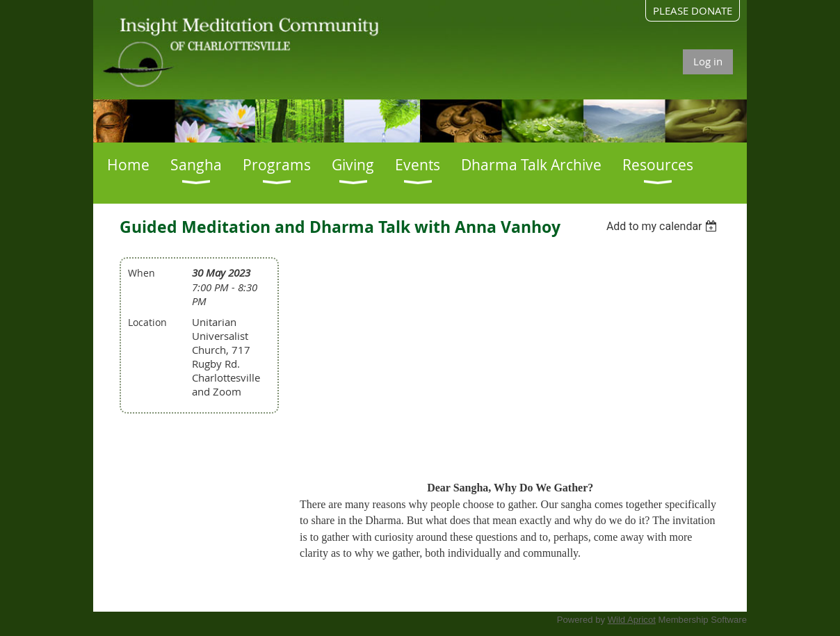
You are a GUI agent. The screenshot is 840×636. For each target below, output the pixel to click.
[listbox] (664, 226)
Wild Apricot (632, 620)
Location (147, 322)
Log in (708, 61)
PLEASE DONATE (693, 10)
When (142, 273)
